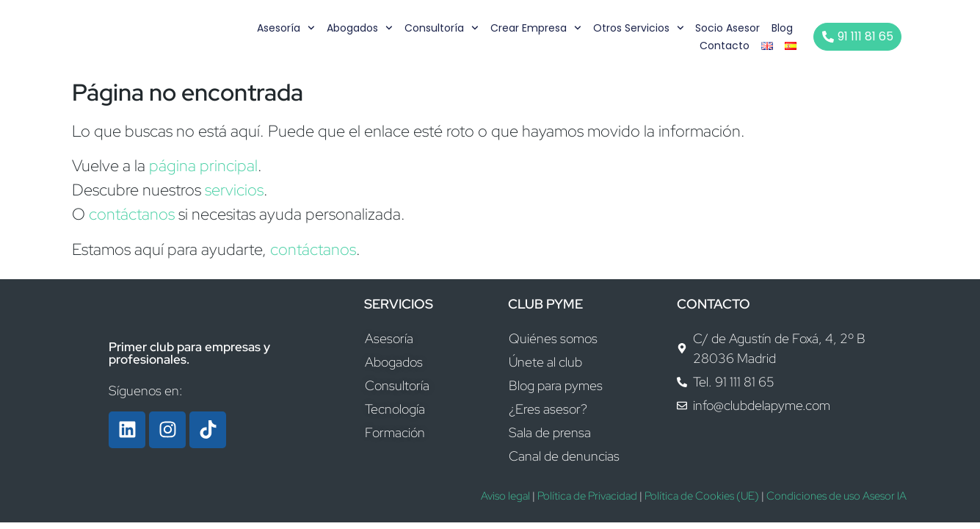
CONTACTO (714, 304)
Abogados (360, 28)
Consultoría (442, 28)
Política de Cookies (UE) (702, 496)
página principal (203, 166)
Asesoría (287, 28)
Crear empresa (537, 28)
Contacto (725, 46)
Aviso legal (505, 496)
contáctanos (132, 214)
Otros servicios (639, 28)
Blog (783, 28)
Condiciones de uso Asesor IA (836, 496)
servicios (234, 190)
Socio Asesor (728, 28)
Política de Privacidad (587, 496)
